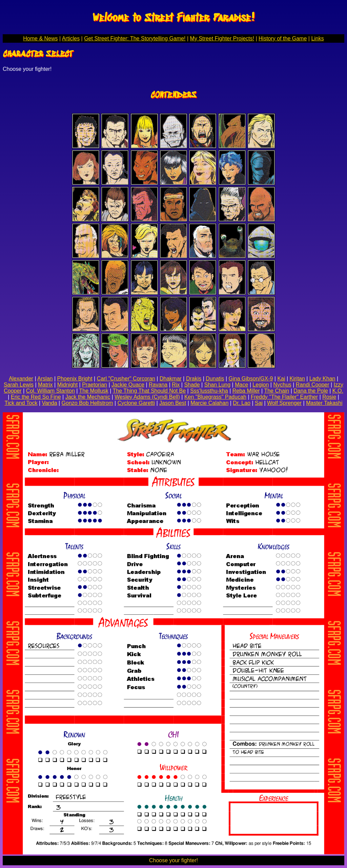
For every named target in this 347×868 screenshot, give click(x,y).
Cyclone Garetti (136, 403)
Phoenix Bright (75, 379)
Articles (71, 38)
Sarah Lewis (19, 385)
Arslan (45, 379)
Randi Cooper (313, 385)
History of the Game (283, 38)
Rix (176, 385)
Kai (281, 379)
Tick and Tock (21, 403)
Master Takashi (324, 403)
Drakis (194, 379)
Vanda (49, 403)
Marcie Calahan (209, 403)
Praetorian (95, 385)
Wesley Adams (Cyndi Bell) (147, 397)
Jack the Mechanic (88, 397)
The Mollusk (94, 391)
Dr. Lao (242, 403)
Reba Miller (246, 391)
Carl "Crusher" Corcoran (126, 379)
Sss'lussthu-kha (209, 391)
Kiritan (297, 379)
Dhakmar (171, 379)
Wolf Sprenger (284, 403)
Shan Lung (217, 385)
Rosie (329, 397)
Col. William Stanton (50, 391)
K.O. (338, 391)
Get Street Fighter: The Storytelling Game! (135, 38)
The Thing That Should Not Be (149, 391)
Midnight (67, 385)
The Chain (277, 391)
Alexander (21, 379)
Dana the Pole (311, 391)
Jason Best (173, 403)
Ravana (158, 385)
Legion (261, 385)
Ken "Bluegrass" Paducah (215, 397)
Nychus (282, 385)
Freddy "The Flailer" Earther (284, 397)
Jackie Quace (128, 385)
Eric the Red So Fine (36, 397)
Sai (259, 403)
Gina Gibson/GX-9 (251, 379)
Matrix (45, 385)
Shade (192, 385)
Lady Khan (322, 379)
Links (317, 38)
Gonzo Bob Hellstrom (87, 403)
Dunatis (215, 379)
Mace (241, 385)
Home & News (40, 38)
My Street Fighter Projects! (222, 38)
